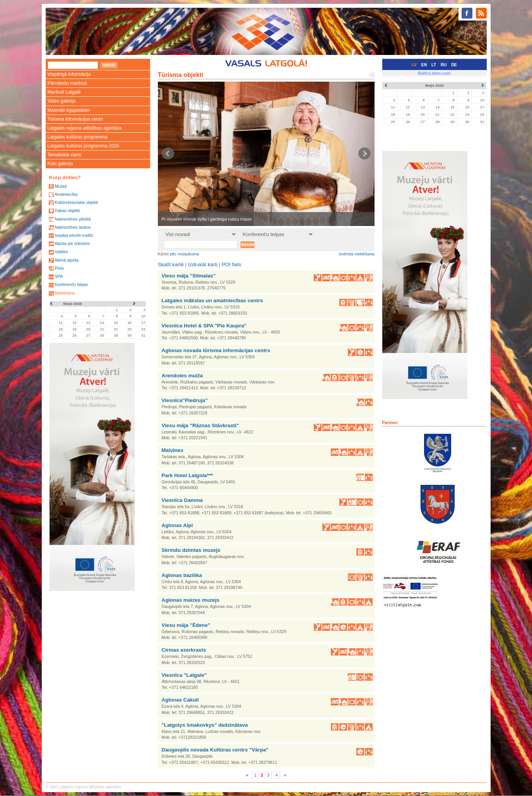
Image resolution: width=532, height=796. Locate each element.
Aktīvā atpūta (67, 260)
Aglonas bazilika (182, 575)
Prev (168, 154)
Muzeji (61, 186)
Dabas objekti (67, 211)
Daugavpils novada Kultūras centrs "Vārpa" (215, 750)
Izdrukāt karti (203, 264)
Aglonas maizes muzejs (191, 600)
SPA (59, 276)
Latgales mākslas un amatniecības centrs (212, 300)
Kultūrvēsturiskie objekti (76, 202)
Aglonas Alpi (177, 525)
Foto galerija (60, 164)
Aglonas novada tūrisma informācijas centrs (216, 350)
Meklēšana (65, 293)
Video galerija (62, 101)
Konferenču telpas (71, 284)
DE (454, 65)
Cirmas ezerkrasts (184, 650)
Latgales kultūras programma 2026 (83, 146)
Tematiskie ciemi (65, 155)
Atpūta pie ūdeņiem (72, 243)
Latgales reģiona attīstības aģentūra (85, 128)
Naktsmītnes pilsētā (73, 219)
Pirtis (59, 268)
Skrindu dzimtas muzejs (191, 550)
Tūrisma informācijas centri (75, 119)
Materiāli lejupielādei (69, 110)
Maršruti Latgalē (64, 92)
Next (364, 154)
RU (444, 65)
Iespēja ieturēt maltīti (74, 235)
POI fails (231, 264)
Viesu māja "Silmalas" (189, 276)
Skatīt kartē (171, 264)
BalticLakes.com (434, 73)
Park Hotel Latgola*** (187, 475)
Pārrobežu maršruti (67, 83)
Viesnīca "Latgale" (184, 675)
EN (424, 65)
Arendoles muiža (182, 376)
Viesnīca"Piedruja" (185, 400)
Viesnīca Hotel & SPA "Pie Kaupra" (204, 326)
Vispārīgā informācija (69, 74)
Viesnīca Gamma (182, 500)
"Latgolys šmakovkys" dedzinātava (205, 725)
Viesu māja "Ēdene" (186, 625)
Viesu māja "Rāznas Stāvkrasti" (200, 425)
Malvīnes (173, 450)
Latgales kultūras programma (78, 137)
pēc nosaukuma (184, 254)
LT (434, 65)
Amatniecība (66, 194)
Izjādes (61, 252)
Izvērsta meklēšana (357, 254)
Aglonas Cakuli (180, 700)
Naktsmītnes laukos (73, 227)
